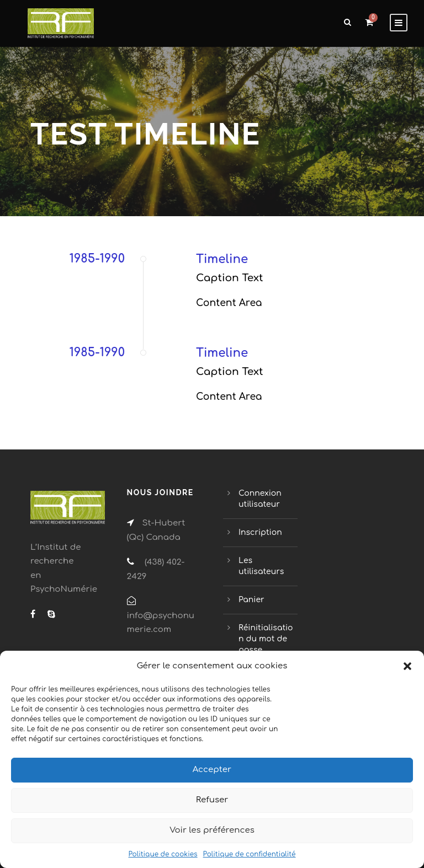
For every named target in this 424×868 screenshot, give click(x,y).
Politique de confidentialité (250, 854)
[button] (407, 666)
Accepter (212, 770)
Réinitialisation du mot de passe (266, 639)
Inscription (260, 532)
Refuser (212, 800)
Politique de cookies (163, 854)
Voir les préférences (212, 830)
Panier (251, 600)
